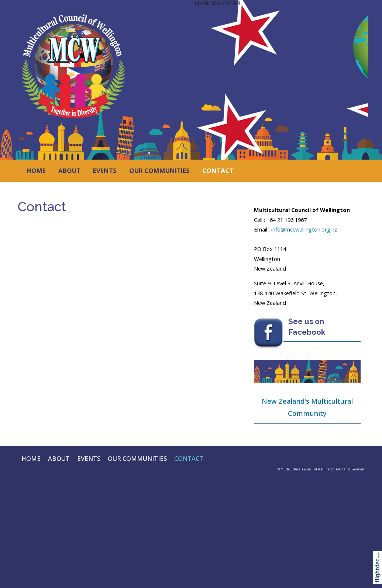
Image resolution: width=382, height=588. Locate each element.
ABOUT (69, 171)
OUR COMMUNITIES (159, 171)
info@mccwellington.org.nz (304, 229)
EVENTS (105, 171)
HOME (36, 171)
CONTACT (218, 171)
